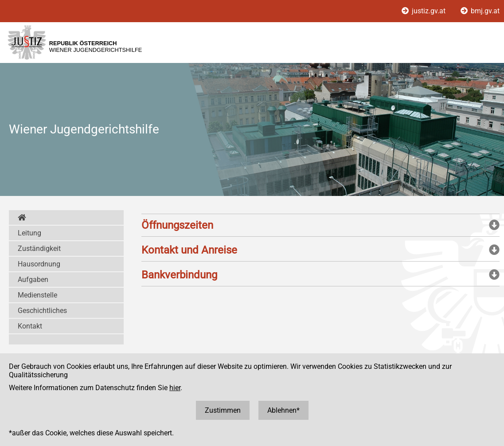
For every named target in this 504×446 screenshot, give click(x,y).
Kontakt (30, 326)
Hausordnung (39, 264)
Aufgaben (33, 280)
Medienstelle (37, 295)
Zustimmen (223, 410)
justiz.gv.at (424, 11)
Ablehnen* (283, 410)
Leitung (29, 233)
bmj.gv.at (480, 11)
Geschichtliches (42, 311)
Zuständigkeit (39, 248)
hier (175, 388)
